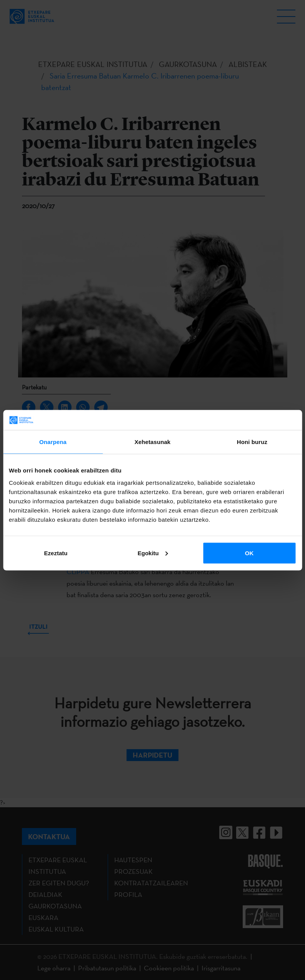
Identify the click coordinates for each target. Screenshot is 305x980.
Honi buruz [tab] (252, 442)
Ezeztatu (56, 553)
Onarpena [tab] (53, 442)
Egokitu (153, 553)
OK (249, 553)
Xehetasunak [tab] (153, 442)
